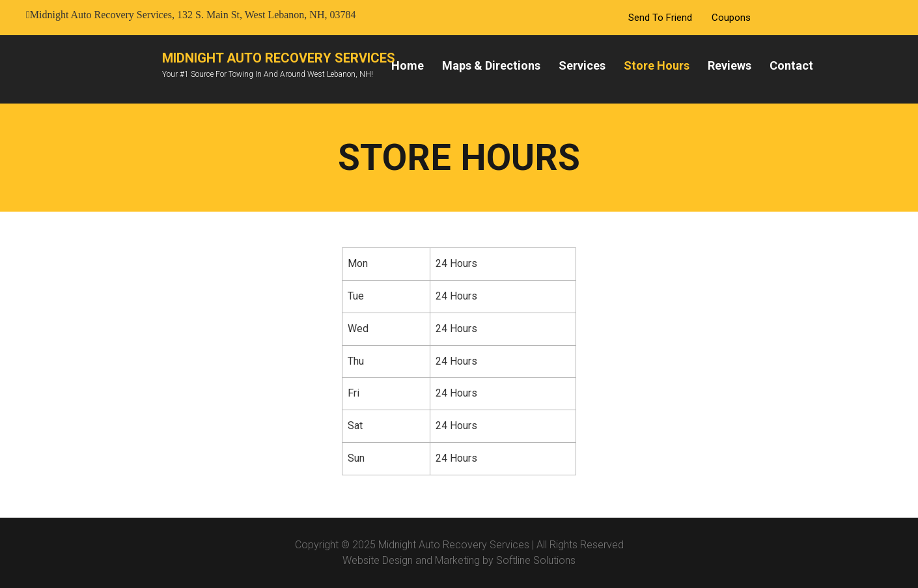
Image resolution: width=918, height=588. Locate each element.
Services (582, 65)
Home (408, 65)
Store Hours (657, 65)
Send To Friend (660, 18)
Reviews (730, 65)
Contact (791, 65)
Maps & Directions (491, 65)
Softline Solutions (536, 560)
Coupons (731, 18)
